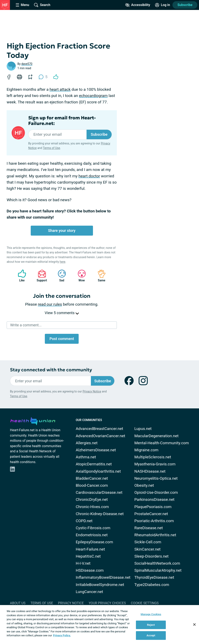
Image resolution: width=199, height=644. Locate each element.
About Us (18, 603)
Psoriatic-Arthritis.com (154, 521)
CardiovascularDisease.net (99, 492)
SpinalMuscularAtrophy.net (158, 570)
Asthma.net (86, 457)
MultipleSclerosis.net (153, 457)
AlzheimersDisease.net (96, 450)
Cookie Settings (145, 603)
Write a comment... (26, 325)
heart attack (60, 89)
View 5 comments (62, 313)
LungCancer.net (89, 592)
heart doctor (89, 176)
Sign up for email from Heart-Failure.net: (62, 121)
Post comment (62, 339)
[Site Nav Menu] (22, 5)
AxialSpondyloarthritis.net (98, 471)
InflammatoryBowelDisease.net (103, 577)
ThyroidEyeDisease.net (154, 577)
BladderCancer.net (92, 478)
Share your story (62, 231)
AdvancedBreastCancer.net (99, 429)
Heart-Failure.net (90, 549)
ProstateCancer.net (151, 514)
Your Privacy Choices (107, 603)
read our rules (50, 304)
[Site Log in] (162, 5)
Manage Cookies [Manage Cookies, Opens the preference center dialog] (151, 614)
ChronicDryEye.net (92, 499)
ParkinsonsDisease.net (154, 499)
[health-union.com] (33, 420)
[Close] (194, 625)
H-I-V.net (83, 563)
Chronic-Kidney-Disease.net (100, 514)
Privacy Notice (92, 391)
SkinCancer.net (147, 549)
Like (20, 276)
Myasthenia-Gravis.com (155, 464)
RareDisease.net (148, 528)
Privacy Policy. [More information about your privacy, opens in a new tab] (62, 635)
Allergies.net (87, 443)
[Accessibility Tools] (138, 5)
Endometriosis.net (92, 535)
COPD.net (84, 521)
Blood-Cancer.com (92, 485)
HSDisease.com (90, 570)
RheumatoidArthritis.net (155, 535)
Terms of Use (52, 148)
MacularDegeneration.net (156, 436)
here (63, 262)
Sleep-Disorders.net (151, 556)
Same (100, 276)
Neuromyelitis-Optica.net (156, 478)
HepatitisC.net (88, 556)
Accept (151, 635)
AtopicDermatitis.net (94, 464)
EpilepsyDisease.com (94, 542)
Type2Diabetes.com (152, 585)
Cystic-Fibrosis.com (93, 528)
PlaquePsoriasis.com (153, 507)
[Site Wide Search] (42, 5)
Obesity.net (144, 485)
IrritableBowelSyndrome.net (100, 585)
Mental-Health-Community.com (162, 443)
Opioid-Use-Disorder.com (156, 492)
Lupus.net (143, 429)
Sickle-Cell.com (148, 542)
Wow (80, 276)
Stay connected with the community (51, 370)
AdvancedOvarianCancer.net (100, 436)
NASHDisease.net (150, 471)
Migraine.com (146, 450)
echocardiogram (93, 96)
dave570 (27, 64)
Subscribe (185, 5)
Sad (60, 276)
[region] (99, 625)
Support (40, 276)
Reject (151, 625)
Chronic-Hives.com (92, 507)
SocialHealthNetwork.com (157, 563)
